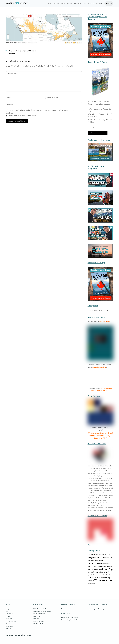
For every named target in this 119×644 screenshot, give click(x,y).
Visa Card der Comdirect (99, 367)
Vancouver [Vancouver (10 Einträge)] (93, 583)
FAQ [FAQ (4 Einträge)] (103, 566)
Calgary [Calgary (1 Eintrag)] (89, 566)
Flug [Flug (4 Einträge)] (101, 569)
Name (9, 98)
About (63, 4)
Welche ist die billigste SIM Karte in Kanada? (23, 52)
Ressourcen (78, 4)
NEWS (8, 629)
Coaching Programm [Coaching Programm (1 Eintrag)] (96, 566)
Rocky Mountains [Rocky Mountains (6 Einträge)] (95, 578)
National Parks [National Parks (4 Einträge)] (103, 572)
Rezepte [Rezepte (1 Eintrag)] (100, 575)
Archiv (8, 622)
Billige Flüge (38, 622)
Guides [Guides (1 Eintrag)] (109, 569)
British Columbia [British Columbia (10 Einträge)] (103, 563)
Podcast (56, 4)
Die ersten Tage (39, 627)
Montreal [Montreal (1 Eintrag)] (95, 572)
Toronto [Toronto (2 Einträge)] (100, 581)
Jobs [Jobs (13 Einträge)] (90, 572)
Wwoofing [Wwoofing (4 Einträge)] (91, 589)
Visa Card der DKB (105, 322)
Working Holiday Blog (96, 615)
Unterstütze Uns (11, 627)
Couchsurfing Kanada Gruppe (71, 626)
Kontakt (8, 634)
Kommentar (12, 74)
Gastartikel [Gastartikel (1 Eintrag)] (105, 569)
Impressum (9, 632)
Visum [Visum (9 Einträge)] (91, 586)
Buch (109, 4)
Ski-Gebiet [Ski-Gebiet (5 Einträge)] (107, 578)
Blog (50, 4)
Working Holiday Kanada (23, 641)
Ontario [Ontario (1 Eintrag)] (110, 572)
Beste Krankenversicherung (42, 617)
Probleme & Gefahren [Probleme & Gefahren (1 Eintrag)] (93, 575)
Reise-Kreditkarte (39, 620)
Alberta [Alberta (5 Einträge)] (91, 561)
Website (10, 105)
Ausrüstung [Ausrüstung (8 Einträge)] (100, 560)
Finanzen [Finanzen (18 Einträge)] (93, 569)
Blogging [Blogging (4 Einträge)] (91, 563)
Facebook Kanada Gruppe (70, 623)
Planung (70, 4)
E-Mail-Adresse (53, 98)
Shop (99, 4)
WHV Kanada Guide (40, 615)
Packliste (36, 624)
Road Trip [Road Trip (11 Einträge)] (107, 575)
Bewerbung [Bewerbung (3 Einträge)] (109, 561)
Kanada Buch (66, 615)
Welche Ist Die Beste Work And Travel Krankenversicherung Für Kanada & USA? (100, 441)
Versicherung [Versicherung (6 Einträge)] (105, 583)
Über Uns (9, 624)
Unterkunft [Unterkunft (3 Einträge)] (106, 581)
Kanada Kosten (38, 629)
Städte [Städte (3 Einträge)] (95, 581)
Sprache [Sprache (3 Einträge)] (90, 581)
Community (89, 4)
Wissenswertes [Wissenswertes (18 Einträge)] (103, 586)
